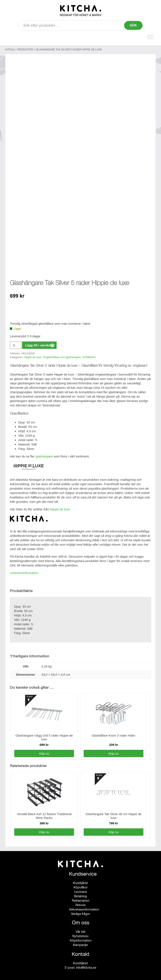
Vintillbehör (89, 355)
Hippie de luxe (32, 355)
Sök (133, 25)
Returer (81, 903)
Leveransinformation (24, 571)
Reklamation (81, 898)
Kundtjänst (80, 881)
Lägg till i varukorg (39, 343)
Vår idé (80, 929)
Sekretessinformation (84, 907)
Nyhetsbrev (80, 934)
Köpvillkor (81, 885)
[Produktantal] (16, 343)
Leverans (81, 890)
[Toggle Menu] (150, 37)
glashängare (44, 454)
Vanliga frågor (81, 912)
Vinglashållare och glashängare (62, 355)
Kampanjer (80, 943)
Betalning (80, 894)
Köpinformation (81, 938)
